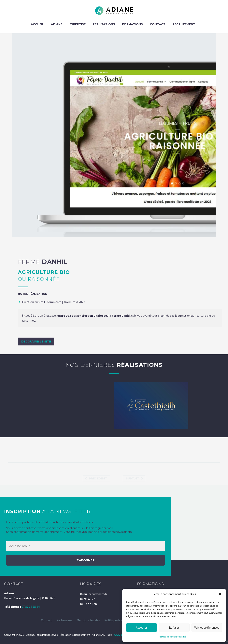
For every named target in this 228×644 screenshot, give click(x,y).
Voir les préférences (207, 628)
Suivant (135, 478)
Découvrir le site (36, 342)
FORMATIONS (132, 24)
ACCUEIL (37, 24)
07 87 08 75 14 (31, 607)
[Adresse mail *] (85, 546)
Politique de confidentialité (172, 637)
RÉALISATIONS (104, 24)
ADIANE (57, 24)
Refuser (174, 628)
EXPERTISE (78, 24)
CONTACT (158, 24)
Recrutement (184, 24)
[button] (220, 594)
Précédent (95, 478)
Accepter (142, 628)
